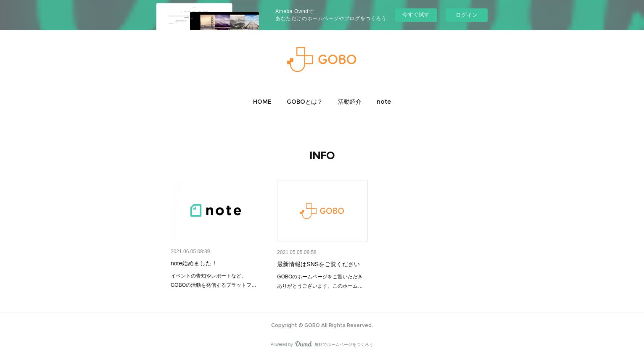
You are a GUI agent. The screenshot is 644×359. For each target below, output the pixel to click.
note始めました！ (194, 263)
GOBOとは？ (305, 102)
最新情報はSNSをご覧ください (318, 264)
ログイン (467, 15)
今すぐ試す (416, 14)
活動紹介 (350, 102)
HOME (262, 102)
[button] (262, 102)
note (384, 102)
